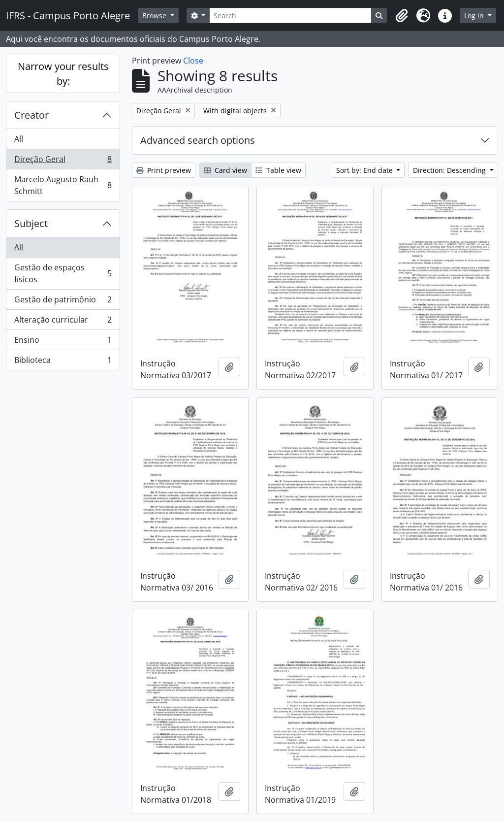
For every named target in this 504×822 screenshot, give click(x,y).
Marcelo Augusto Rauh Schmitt (63, 185)
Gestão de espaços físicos (63, 273)
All (19, 139)
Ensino (63, 342)
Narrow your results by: (63, 74)
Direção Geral (63, 161)
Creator (31, 115)
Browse (155, 16)
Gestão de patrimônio (63, 302)
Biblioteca (63, 362)
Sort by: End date (365, 170)
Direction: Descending (450, 170)
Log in (475, 16)
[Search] (290, 16)
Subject (31, 223)
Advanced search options (198, 140)
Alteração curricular (63, 322)
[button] (402, 16)
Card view (225, 170)
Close (193, 61)
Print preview (164, 170)
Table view (278, 170)
